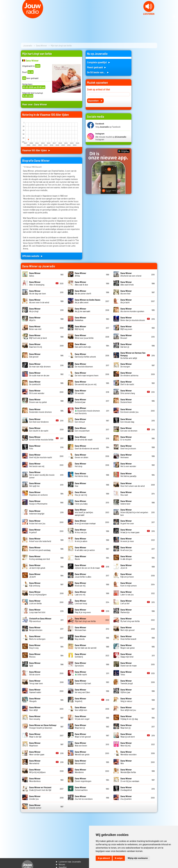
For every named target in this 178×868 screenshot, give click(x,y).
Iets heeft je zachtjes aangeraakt (84, 512)
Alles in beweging (37, 283)
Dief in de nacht (127, 383)
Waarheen (35, 744)
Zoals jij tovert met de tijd (40, 789)
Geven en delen (82, 456)
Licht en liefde (35, 602)
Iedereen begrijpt (37, 512)
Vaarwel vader (35, 691)
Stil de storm (35, 673)
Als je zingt (35, 310)
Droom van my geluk (38, 401)
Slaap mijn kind (127, 655)
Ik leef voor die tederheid (40, 540)
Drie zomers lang (128, 392)
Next (174, 17)
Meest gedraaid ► (97, 67)
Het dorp (80, 465)
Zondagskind (126, 789)
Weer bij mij (126, 744)
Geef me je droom (128, 447)
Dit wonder (80, 392)
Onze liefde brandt (128, 638)
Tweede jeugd (127, 682)
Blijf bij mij (80, 328)
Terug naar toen (36, 682)
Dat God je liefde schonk (85, 355)
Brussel (126, 337)
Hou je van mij (81, 493)
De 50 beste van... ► (98, 72)
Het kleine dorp (81, 475)
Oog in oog (35, 646)
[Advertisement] (146, 92)
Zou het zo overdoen (84, 797)
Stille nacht (81, 673)
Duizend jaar (80, 401)
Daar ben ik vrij (36, 345)
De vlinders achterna (129, 374)
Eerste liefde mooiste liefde (41, 438)
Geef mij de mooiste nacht (41, 456)
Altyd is (35, 319)
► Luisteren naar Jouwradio (68, 862)
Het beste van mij (37, 465)
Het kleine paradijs (128, 475)
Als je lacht (126, 301)
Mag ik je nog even (83, 611)
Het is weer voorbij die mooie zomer (42, 475)
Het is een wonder (128, 465)
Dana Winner (42, 45)
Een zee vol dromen (129, 429)
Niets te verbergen (37, 638)
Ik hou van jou (81, 531)
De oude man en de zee (39, 374)
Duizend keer (126, 401)
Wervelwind (35, 762)
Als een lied (126, 292)
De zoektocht (35, 383)
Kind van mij (80, 584)
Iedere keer (126, 502)
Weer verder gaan (37, 753)
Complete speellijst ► (99, 62)
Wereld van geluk (82, 753)
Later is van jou (127, 593)
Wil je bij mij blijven (37, 771)
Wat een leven (81, 744)
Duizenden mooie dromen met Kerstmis (87, 411)
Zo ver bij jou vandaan (130, 780)
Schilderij (80, 655)
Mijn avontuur (40, 620)
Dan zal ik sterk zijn (83, 345)
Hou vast (126, 493)
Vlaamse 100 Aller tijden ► (36, 150)
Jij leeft (35, 575)
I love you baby (81, 502)
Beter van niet (35, 328)
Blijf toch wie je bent (38, 337)
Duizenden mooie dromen (40, 411)
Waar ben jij (80, 726)
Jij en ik (126, 566)
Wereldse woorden (128, 753)
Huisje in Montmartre (38, 502)
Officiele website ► (33, 256)
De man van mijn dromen (40, 365)
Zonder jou (35, 797)
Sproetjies (80, 664)
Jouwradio (28, 45)
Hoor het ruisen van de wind (133, 485)
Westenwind (80, 762)
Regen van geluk (128, 646)
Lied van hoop (81, 602)
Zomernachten (81, 789)
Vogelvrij (80, 700)
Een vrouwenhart (82, 429)
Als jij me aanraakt (83, 310)
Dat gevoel (35, 355)
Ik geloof (35, 531)
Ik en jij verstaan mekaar (85, 522)
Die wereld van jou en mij (86, 383)
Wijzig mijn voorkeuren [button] (138, 858)
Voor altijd (35, 709)
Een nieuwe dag (127, 420)
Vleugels (35, 700)
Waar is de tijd (35, 735)
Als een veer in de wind (39, 301)
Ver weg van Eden (82, 691)
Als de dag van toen (38, 292)
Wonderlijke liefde (128, 771)
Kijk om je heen (127, 575)
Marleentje (126, 611)
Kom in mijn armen (129, 584)
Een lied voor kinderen (39, 420)
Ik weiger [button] (119, 858)
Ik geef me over (127, 522)
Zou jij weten (126, 797)
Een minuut (80, 420)
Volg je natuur (126, 700)
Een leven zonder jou (129, 411)
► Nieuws (60, 864)
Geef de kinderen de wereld (87, 447)
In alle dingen (126, 558)
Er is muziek (126, 438)
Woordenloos (35, 780)
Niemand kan (80, 629)
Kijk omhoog (35, 584)
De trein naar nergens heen (87, 374)
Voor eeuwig (35, 718)
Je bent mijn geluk (37, 566)
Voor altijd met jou (128, 709)
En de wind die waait (84, 438)
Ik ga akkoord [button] (104, 858)
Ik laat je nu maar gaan (130, 531)
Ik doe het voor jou (37, 522)
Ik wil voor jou (126, 549)
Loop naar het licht (37, 611)
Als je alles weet (88, 301)
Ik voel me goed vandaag (40, 549)
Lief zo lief (126, 602)
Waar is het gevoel (83, 735)
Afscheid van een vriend (131, 274)
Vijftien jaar (126, 691)
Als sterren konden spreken (132, 310)
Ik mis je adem (81, 540)
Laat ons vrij (80, 593)
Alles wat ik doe (81, 283)
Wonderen (80, 771)
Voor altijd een (81, 709)
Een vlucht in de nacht (39, 429)
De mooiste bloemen (84, 365)
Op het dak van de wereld (86, 646)
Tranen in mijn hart (83, 682)
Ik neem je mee (127, 540)
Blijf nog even (126, 328)
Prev (4, 17)
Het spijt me (35, 485)
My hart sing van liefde (130, 620)
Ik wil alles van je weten (85, 549)
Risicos (35, 655)
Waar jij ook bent (128, 735)
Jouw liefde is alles (83, 575)
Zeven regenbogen (83, 780)
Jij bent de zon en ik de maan (87, 566)
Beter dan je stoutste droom (133, 319)
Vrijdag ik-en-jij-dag (129, 718)
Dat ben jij (126, 345)
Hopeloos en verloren (38, 493)
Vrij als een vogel (82, 718)
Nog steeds (80, 638)
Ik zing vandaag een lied (39, 558)
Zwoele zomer (35, 806)
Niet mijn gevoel (127, 629)
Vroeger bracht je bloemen (43, 726)
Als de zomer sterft (83, 292)
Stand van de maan (129, 664)
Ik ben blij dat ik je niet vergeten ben (134, 512)
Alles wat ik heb (127, 283)
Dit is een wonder (37, 392)
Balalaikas (80, 319)
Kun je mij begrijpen (38, 593)
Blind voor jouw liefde (84, 337)
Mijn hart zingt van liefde (85, 620)
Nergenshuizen (36, 629)
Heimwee (126, 456)
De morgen (126, 365)
